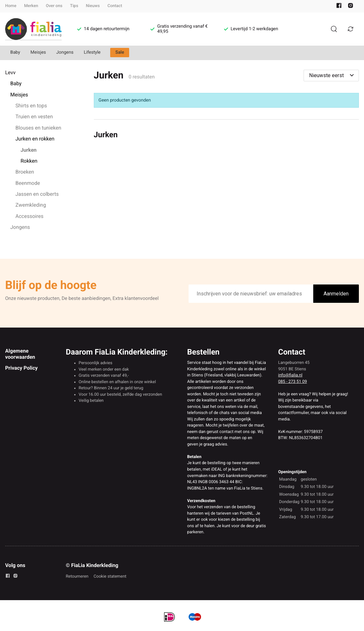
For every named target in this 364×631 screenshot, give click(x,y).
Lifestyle (92, 52)
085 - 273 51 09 (293, 382)
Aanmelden (336, 294)
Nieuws (93, 6)
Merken (31, 6)
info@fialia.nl (290, 375)
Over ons (54, 6)
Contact (115, 6)
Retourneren (77, 577)
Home (11, 6)
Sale (120, 52)
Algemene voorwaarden (20, 354)
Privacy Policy (21, 368)
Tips (74, 6)
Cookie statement (110, 577)
